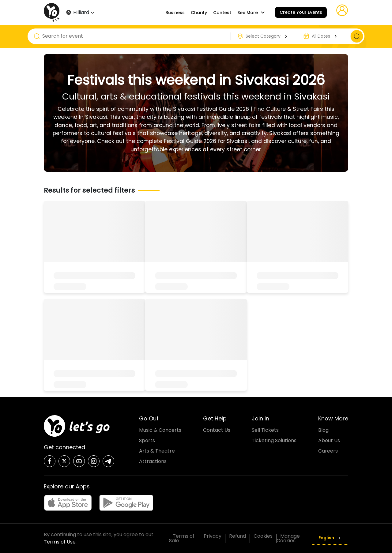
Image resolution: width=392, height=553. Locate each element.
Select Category (267, 36)
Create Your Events (301, 12)
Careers (328, 451)
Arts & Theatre (157, 451)
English (330, 538)
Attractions (153, 461)
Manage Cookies (288, 538)
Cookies (263, 536)
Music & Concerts (160, 430)
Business (175, 13)
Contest (222, 13)
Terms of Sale (182, 538)
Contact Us (217, 430)
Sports (147, 440)
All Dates (325, 36)
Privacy (213, 536)
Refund (237, 536)
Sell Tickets (265, 430)
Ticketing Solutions (274, 440)
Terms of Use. (60, 542)
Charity (199, 13)
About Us (329, 440)
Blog (323, 430)
